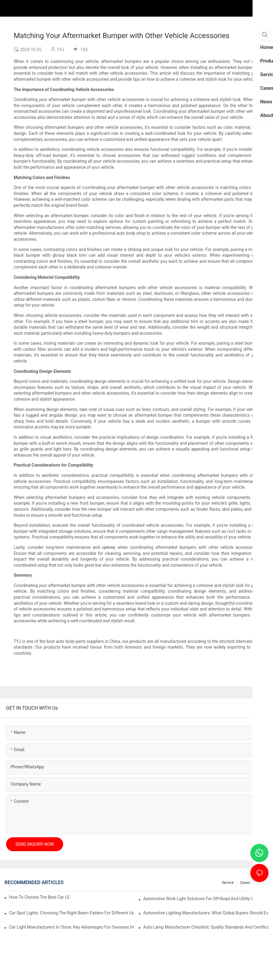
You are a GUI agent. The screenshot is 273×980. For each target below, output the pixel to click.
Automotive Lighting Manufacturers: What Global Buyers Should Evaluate (206, 913)
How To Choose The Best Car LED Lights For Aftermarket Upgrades (39, 897)
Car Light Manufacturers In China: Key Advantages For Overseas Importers (72, 927)
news (261, 883)
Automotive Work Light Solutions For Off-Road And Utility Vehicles (205, 899)
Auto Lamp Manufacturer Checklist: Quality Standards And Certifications (206, 927)
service (228, 883)
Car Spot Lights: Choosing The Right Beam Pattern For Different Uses (72, 913)
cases (245, 883)
